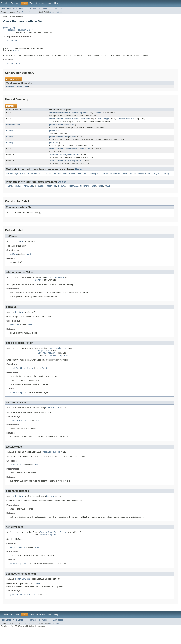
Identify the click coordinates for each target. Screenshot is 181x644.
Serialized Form (13, 65)
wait (94, 191)
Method (31, 12)
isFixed (82, 178)
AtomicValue (73, 158)
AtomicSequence (80, 114)
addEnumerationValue (59, 114)
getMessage (12, 178)
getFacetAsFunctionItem (61, 127)
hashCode (51, 191)
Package (15, 3)
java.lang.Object (10, 28)
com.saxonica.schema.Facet (21, 30)
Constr (24, 12)
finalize (28, 191)
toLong (165, 178)
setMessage (140, 178)
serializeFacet (57, 152)
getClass (40, 191)
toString (85, 191)
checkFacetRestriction (61, 121)
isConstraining (53, 178)
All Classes (58, 9)
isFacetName (69, 178)
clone (9, 191)
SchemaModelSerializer (78, 152)
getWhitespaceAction (31, 178)
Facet (16, 52)
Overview (5, 3)
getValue (53, 146)
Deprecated (41, 3)
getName (53, 133)
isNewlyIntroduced (98, 178)
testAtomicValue (57, 158)
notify (62, 191)
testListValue (56, 165)
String (98, 114)
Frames (32, 9)
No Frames (43, 9)
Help (56, 3)
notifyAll (73, 191)
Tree (31, 3)
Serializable (12, 41)
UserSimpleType (82, 121)
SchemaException (58, 365)
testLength (154, 178)
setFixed (127, 178)
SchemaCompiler (126, 121)
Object (62, 186)
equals (18, 191)
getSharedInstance (58, 139)
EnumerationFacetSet (17, 88)
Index (50, 3)
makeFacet (115, 178)
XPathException (49, 548)
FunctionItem (13, 127)
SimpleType (104, 121)
